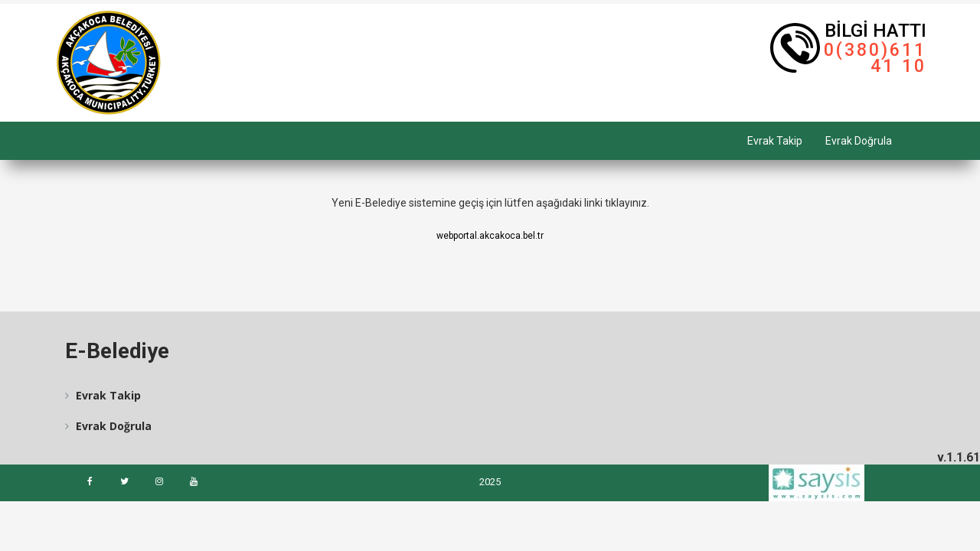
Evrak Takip (775, 141)
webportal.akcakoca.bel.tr (490, 236)
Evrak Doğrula (859, 141)
